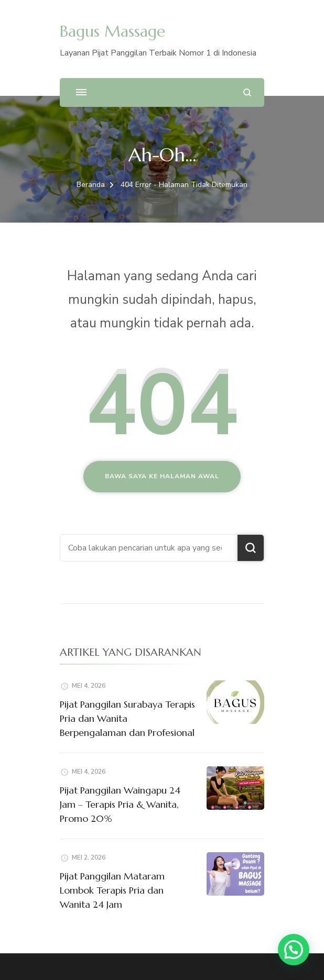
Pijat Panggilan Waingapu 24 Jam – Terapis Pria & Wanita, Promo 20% (120, 804)
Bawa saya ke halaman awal (162, 476)
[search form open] (247, 92)
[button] (294, 950)
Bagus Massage (112, 31)
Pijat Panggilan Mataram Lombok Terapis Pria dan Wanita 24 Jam (112, 890)
